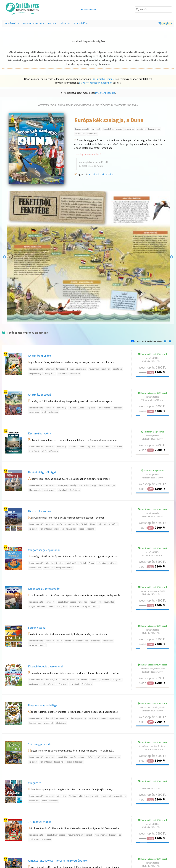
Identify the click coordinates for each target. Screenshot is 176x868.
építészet (33, 529)
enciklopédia (35, 684)
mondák (89, 835)
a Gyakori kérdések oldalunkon (96, 83)
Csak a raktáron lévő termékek (148, 341)
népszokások (84, 485)
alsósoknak (80, 134)
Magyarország (35, 374)
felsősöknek (92, 134)
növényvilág (129, 129)
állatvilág (50, 369)
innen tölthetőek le (105, 93)
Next (172, 257)
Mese (52, 24)
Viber (111, 174)
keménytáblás (154, 129)
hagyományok (98, 485)
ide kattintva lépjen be (104, 79)
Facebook (94, 174)
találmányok (84, 796)
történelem (61, 524)
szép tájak (141, 129)
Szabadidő (81, 24)
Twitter (104, 174)
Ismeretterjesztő (34, 24)
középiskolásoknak (50, 412)
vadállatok (106, 369)
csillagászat (117, 680)
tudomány (60, 680)
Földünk (72, 408)
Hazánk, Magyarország (112, 129)
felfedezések (48, 684)
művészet (102, 524)
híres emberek (101, 835)
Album (65, 24)
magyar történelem (37, 607)
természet (96, 129)
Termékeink (12, 24)
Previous (4, 257)
